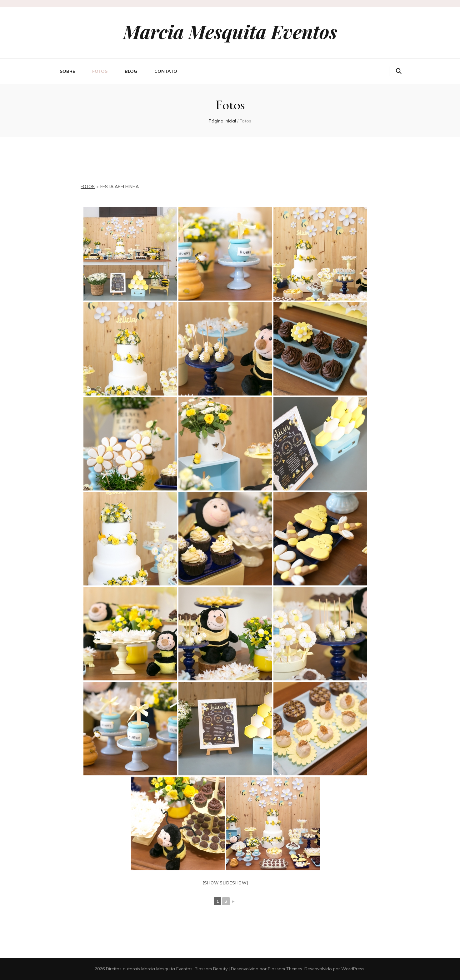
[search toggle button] (399, 71)
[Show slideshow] (225, 883)
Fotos (100, 71)
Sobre (67, 71)
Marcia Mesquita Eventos (230, 31)
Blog (131, 71)
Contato (166, 71)
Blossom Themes (285, 969)
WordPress (353, 969)
